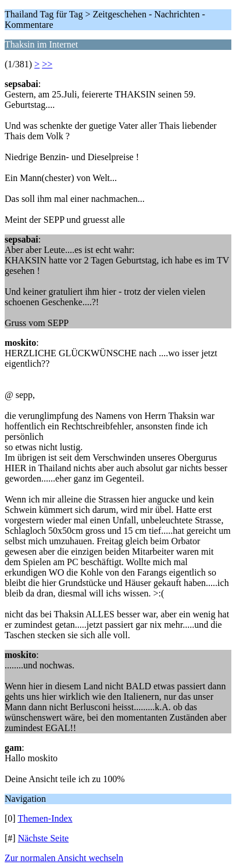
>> (47, 64)
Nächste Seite (44, 838)
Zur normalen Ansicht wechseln (64, 858)
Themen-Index (45, 818)
